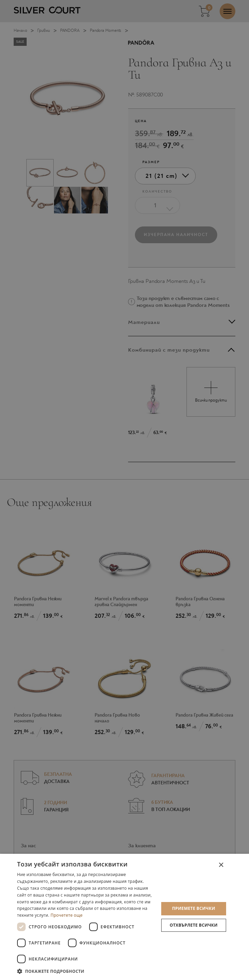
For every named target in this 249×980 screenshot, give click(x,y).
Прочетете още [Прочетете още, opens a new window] (67, 915)
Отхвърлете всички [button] (194, 925)
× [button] (221, 865)
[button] (86, 971)
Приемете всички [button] (194, 908)
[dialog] (124, 917)
